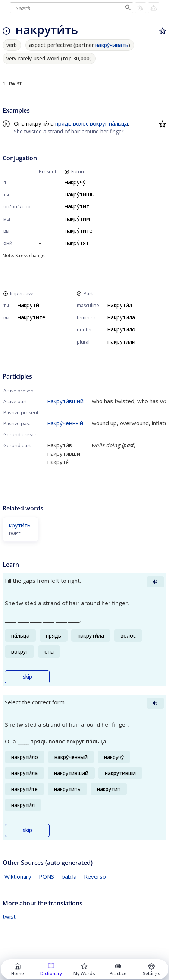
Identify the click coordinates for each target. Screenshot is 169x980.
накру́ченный (65, 423)
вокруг (99, 123)
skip (27, 677)
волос (81, 123)
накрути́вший (65, 401)
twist (9, 916)
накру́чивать (112, 45)
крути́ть (20, 525)
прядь (63, 123)
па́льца (118, 123)
